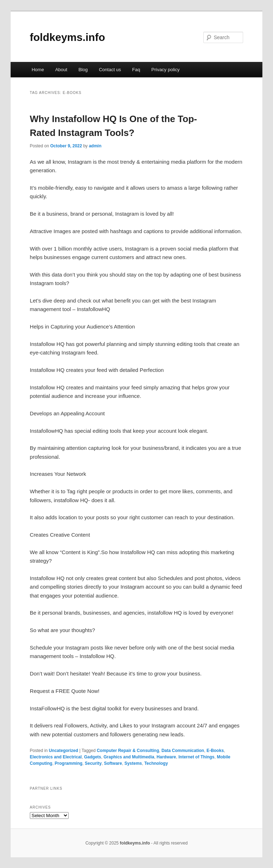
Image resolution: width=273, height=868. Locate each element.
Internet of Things (196, 757)
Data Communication (183, 751)
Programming (69, 763)
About (61, 70)
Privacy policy (165, 70)
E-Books (215, 751)
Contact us (110, 70)
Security (93, 763)
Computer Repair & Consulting (128, 751)
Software (113, 763)
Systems (133, 763)
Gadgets (93, 757)
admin (95, 146)
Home (38, 70)
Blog (83, 70)
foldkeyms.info (68, 37)
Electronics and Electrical (56, 757)
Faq (136, 70)
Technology (156, 763)
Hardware (167, 757)
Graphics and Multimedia (129, 757)
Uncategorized (63, 751)
